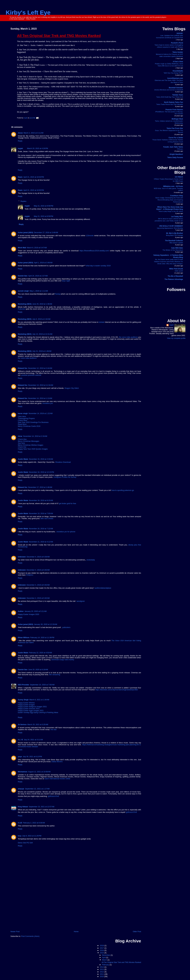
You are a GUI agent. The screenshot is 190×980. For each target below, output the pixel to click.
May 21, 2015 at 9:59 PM (43, 216)
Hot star (54, 730)
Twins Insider (178, 52)
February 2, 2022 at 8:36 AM (34, 823)
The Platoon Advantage (174, 279)
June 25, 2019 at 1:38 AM (42, 304)
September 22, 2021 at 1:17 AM (37, 789)
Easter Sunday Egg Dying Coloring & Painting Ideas (38, 712)
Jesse (20, 133)
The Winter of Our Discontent (173, 250)
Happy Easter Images (26, 705)
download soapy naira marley (63, 660)
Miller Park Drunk (176, 269)
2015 (102, 953)
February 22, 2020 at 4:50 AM (40, 653)
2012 (102, 972)
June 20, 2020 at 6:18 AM (38, 670)
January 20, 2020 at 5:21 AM (36, 611)
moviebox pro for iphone (66, 532)
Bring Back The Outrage (174, 235)
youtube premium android (31, 375)
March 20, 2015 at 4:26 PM (38, 148)
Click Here (22, 417)
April (104, 958)
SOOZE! (180, 33)
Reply (20, 141)
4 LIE (20, 823)
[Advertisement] (76, 909)
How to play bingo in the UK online (171, 211)
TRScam (180, 149)
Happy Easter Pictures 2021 (29, 709)
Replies (23, 201)
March (105, 960)
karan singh (23, 413)
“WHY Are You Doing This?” (173, 73)
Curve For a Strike (176, 138)
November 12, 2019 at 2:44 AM (40, 368)
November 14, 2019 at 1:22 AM (41, 413)
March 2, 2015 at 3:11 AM (33, 133)
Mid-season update (176, 243)
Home (76, 932)
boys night (66, 281)
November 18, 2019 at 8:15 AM (41, 500)
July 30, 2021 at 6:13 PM (32, 757)
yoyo (20, 757)
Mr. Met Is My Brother (175, 233)
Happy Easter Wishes (26, 703)
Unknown (22, 557)
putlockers (66, 627)
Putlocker (22, 309)
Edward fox (23, 368)
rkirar (20, 436)
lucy (20, 836)
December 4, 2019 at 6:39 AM (38, 557)
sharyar (21, 789)
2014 (102, 967)
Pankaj (58, 294)
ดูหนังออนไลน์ (53, 796)
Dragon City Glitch (72, 388)
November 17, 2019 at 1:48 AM (40, 487)
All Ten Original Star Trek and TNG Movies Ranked (121, 962)
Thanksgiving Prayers (26, 418)
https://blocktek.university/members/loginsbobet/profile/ (117, 690)
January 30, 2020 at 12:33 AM (46, 624)
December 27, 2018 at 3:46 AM (46, 233)
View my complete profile (176, 338)
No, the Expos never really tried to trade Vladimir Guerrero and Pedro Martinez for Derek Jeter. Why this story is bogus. (168, 262)
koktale (102, 322)
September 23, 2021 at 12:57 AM (42, 807)
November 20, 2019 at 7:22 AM (41, 529)
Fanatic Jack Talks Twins (173, 147)
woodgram (81, 601)
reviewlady (91, 560)
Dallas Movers (57, 762)
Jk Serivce (22, 725)
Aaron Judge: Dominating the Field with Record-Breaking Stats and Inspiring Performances (169, 200)
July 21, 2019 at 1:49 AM (42, 351)
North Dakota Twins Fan (173, 102)
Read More (22, 424)
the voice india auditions (128, 337)
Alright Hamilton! (176, 154)
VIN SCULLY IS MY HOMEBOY (171, 226)
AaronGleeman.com (175, 78)
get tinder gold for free (68, 504)
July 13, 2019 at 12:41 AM (42, 334)
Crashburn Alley (177, 196)
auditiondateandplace (103, 588)
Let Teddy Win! (177, 217)
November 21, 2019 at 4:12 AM (41, 542)
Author (21, 611)
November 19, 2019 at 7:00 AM (41, 514)
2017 (102, 948)
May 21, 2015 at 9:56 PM (43, 206)
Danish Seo (23, 276)
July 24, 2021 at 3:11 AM (33, 740)
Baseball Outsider (176, 88)
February (106, 965)
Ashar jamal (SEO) (26, 233)
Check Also (22, 439)
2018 (102, 946)
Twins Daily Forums (175, 157)
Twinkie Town (178, 95)
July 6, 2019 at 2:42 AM (41, 319)
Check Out (22, 447)
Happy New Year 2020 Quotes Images (33, 449)
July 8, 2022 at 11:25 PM (32, 836)
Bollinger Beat (177, 119)
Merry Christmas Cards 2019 (29, 426)
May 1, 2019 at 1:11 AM (39, 291)
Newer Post (15, 932)
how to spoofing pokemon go (123, 490)
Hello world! (179, 271)
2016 (102, 950)
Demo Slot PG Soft (25, 843)
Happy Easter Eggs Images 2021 (31, 711)
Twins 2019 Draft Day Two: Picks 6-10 (170, 97)
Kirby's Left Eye (28, 12)
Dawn (20, 177)
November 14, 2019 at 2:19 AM (35, 436)
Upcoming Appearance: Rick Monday (170, 228)
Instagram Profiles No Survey (65, 477)
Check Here (23, 420)
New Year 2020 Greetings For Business (33, 422)
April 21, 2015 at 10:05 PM (34, 190)
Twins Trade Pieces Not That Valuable (170, 104)
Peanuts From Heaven (174, 110)
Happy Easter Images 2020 (28, 614)
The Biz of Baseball (175, 276)
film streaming (55, 675)
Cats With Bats (177, 248)
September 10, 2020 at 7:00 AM (42, 685)
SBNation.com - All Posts (173, 186)
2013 (102, 969)
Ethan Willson (24, 638)
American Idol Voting (133, 641)
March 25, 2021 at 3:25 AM (38, 725)
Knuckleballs (178, 71)
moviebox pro (48, 403)
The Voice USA (118, 641)
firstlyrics (30, 575)
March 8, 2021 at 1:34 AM (39, 700)
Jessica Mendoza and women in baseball (169, 90)
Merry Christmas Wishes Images (31, 445)
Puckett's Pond (177, 43)
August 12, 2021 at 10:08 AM (39, 772)
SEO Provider (24, 685)
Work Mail (22, 248)
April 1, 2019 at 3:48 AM (43, 263)
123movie (90, 236)
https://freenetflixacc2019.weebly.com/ (94, 251)
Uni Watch (179, 177)
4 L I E (20, 740)
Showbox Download (63, 462)
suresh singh (23, 291)
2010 (102, 977)
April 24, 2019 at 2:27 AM (38, 276)
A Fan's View (178, 62)
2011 (102, 974)
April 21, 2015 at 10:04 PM (34, 177)
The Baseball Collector (174, 241)
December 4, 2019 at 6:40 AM (38, 570)
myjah (20, 148)
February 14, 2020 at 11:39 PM (42, 638)
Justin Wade (23, 459)
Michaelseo (23, 772)
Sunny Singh (23, 700)
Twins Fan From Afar (175, 128)
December (106, 955)
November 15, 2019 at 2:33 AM (41, 459)
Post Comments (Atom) (30, 936)
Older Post (137, 932)
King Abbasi (23, 807)
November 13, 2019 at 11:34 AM (41, 385)
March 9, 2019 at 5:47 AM (37, 248)
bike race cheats (47, 519)
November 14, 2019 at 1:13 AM (40, 398)
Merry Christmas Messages (29, 441)
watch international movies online (57, 779)
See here (21, 443)
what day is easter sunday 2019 (98, 266)
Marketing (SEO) (25, 304)
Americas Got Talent (26, 643)
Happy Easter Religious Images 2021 (32, 707)
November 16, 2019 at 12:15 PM (42, 472)
